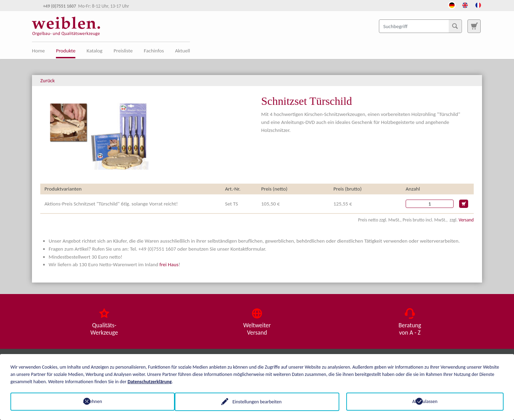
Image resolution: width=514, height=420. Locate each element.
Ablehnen (89, 401)
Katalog (94, 51)
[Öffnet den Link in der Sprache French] (478, 5)
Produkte (66, 51)
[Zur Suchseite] (474, 26)
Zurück (48, 81)
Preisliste (123, 51)
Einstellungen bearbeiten (257, 401)
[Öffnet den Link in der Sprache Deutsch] (452, 5)
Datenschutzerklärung (150, 381)
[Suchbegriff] (420, 26)
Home (38, 51)
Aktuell (183, 51)
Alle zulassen (425, 401)
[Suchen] (455, 26)
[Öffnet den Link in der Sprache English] (465, 5)
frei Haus (169, 264)
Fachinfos (154, 51)
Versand (466, 220)
